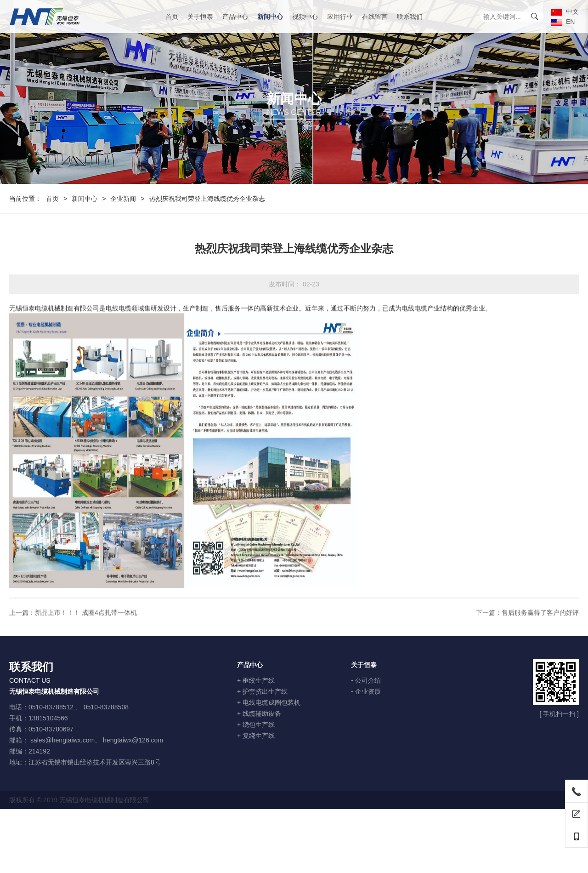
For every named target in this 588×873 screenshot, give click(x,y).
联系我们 (410, 17)
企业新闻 (123, 199)
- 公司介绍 (366, 680)
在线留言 (375, 17)
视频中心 (305, 17)
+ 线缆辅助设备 (259, 713)
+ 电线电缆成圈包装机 (269, 702)
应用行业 (340, 17)
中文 (565, 11)
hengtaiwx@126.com (133, 740)
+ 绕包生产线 (256, 725)
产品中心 (235, 17)
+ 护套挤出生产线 (262, 691)
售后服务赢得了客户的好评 (540, 619)
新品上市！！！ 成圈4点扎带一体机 (86, 619)
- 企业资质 (366, 691)
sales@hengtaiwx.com (62, 740)
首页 (172, 17)
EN (563, 22)
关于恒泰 (200, 17)
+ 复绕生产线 (256, 736)
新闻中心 (270, 17)
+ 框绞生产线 (256, 680)
